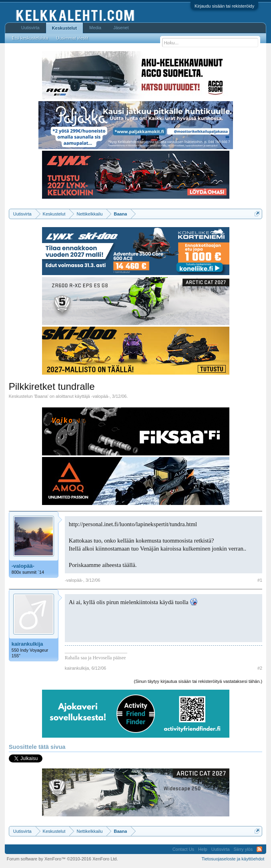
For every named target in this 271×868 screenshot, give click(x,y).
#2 (260, 668)
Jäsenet (121, 28)
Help (203, 849)
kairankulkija (27, 644)
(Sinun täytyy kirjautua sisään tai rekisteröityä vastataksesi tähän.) (198, 681)
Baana (41, 396)
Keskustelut (64, 28)
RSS (259, 849)
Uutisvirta (30, 28)
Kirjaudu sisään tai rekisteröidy (224, 6)
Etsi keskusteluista (30, 38)
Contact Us (183, 849)
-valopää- (100, 396)
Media (95, 28)
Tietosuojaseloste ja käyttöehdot (233, 859)
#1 (260, 580)
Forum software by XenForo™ (62, 859)
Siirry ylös (243, 849)
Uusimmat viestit (72, 38)
